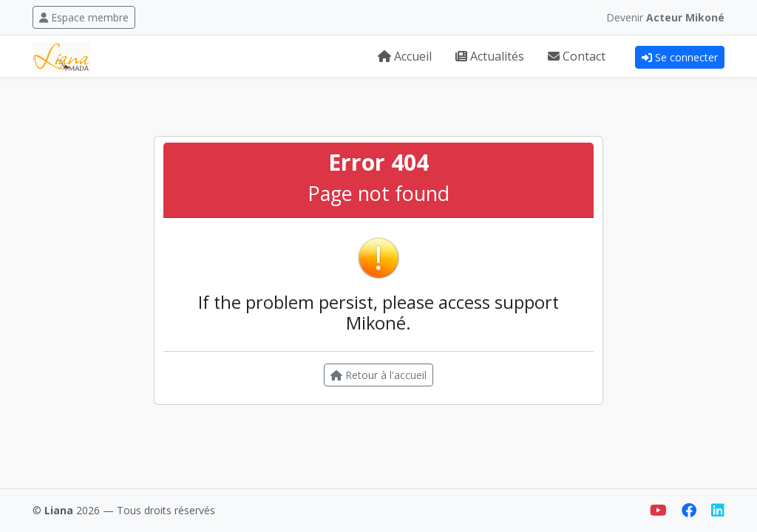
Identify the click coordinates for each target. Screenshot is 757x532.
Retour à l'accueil (378, 375)
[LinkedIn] (718, 510)
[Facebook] (690, 510)
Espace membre (84, 17)
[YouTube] (660, 510)
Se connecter (680, 57)
